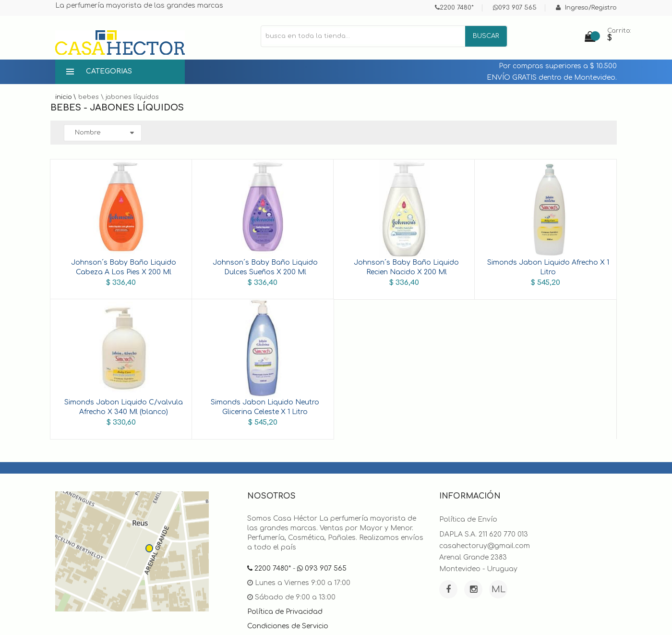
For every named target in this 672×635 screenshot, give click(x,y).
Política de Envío (468, 519)
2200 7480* (454, 8)
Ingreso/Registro (586, 8)
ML (498, 589)
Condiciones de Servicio (288, 626)
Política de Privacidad (285, 612)
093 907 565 (515, 8)
